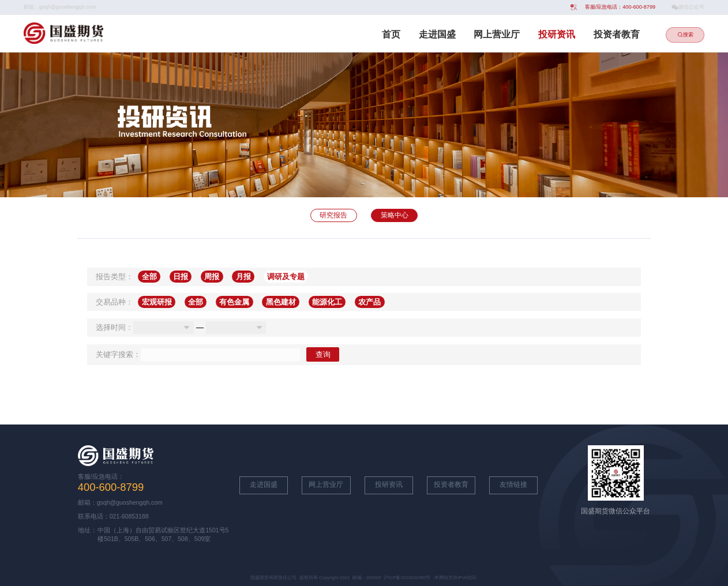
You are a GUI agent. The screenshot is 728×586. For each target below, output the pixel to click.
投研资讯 (557, 34)
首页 (391, 34)
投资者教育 (617, 34)
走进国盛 (437, 34)
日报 (181, 277)
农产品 (369, 302)
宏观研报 (157, 302)
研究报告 (333, 215)
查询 (323, 354)
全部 (149, 277)
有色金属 (234, 302)
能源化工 (327, 302)
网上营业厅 (497, 34)
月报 (243, 277)
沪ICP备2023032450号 (407, 578)
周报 (212, 277)
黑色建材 (281, 302)
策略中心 (395, 215)
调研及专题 (286, 277)
